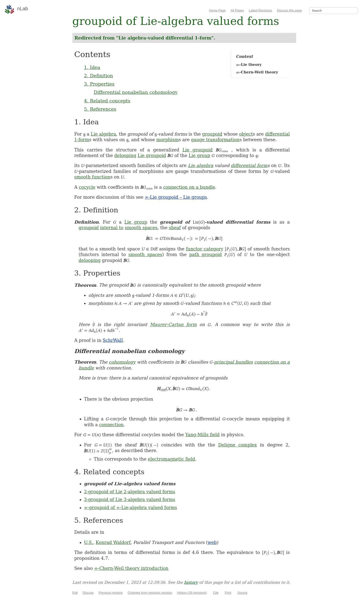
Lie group (199, 155)
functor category (205, 249)
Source (242, 593)
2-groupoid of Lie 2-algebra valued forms (130, 492)
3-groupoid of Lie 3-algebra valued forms (130, 499)
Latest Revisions (261, 10)
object (246, 134)
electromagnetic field (171, 459)
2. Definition (99, 76)
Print (228, 593)
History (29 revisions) (192, 593)
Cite (216, 593)
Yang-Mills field (202, 435)
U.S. (89, 542)
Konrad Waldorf (113, 542)
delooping (125, 155)
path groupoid (206, 254)
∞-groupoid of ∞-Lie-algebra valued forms (131, 508)
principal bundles (233, 362)
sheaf (175, 228)
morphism (167, 140)
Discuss (88, 593)
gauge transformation (215, 140)
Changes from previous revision (150, 593)
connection (111, 425)
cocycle (87, 187)
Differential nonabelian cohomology (136, 92)
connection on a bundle (189, 187)
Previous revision (111, 593)
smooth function (92, 177)
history (191, 582)
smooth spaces (141, 228)
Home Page (217, 10)
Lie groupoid (197, 150)
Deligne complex (238, 445)
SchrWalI (113, 340)
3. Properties (99, 84)
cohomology (122, 362)
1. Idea (92, 67)
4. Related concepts (107, 101)
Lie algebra (103, 134)
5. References (100, 109)
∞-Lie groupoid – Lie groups (176, 197)
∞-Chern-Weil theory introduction (131, 568)
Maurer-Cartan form (173, 325)
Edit (75, 593)
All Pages (237, 10)
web (212, 542)
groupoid (212, 134)
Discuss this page (289, 10)
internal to (112, 228)
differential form (249, 165)
